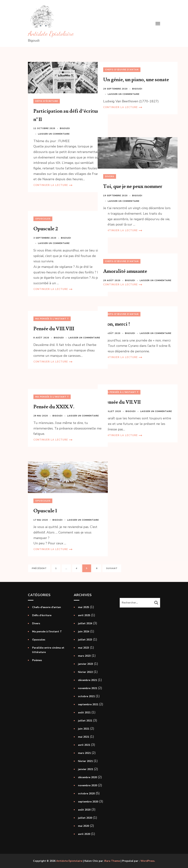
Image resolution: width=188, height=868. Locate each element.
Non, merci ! (117, 324)
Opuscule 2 (46, 229)
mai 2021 (84, 737)
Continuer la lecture (51, 195)
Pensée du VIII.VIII (54, 329)
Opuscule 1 (45, 504)
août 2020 (84, 810)
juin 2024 (84, 632)
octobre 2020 (86, 794)
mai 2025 (84, 607)
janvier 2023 (86, 664)
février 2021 (85, 761)
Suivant (112, 568)
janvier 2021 (86, 769)
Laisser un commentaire (54, 127)
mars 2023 (84, 656)
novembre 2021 (88, 688)
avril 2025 (84, 615)
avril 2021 (84, 745)
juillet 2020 (85, 818)
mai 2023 (84, 648)
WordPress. (148, 861)
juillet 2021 (85, 721)
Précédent (39, 568)
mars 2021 (84, 753)
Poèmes (37, 660)
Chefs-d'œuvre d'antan (122, 70)
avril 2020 (84, 834)
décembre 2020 (87, 777)
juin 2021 (84, 729)
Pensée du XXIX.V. (54, 407)
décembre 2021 (87, 680)
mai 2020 (84, 826)
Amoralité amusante (125, 271)
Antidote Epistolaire (51, 34)
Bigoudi (65, 122)
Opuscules (43, 219)
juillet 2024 (85, 623)
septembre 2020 (88, 802)
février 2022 (85, 672)
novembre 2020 (88, 785)
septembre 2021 (88, 704)
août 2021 (84, 713)
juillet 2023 (85, 640)
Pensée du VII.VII (122, 402)
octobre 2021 (86, 696)
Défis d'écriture (47, 94)
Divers (110, 170)
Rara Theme (112, 861)
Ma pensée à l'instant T (52, 319)
